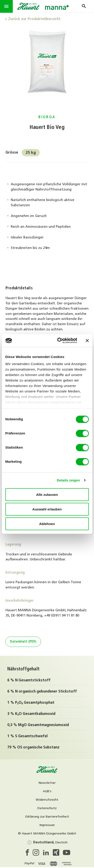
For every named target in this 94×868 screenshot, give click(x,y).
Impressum (47, 825)
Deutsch (47, 843)
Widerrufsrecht (47, 800)
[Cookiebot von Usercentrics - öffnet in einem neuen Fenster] (58, 341)
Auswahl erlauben (47, 509)
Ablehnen (47, 524)
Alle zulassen (47, 494)
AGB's (47, 791)
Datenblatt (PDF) (23, 642)
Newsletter (47, 783)
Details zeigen (68, 480)
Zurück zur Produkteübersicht (34, 19)
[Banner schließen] (87, 340)
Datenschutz (47, 808)
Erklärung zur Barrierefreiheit (47, 817)
